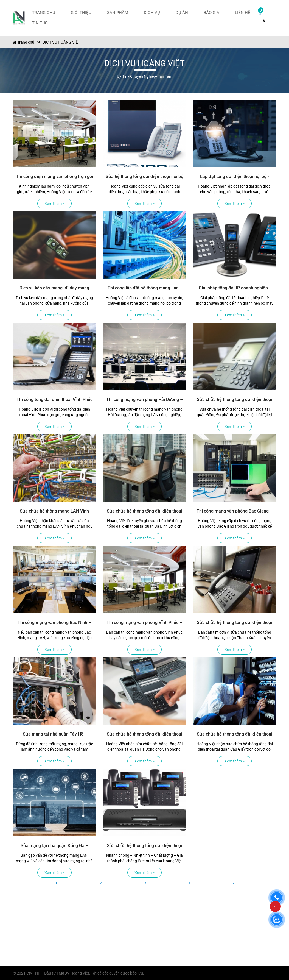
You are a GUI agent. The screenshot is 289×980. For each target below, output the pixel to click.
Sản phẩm (118, 13)
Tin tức (40, 23)
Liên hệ (243, 13)
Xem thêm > (54, 204)
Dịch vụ (152, 13)
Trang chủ (44, 13)
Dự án (182, 13)
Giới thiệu (81, 13)
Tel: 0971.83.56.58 (33, 951)
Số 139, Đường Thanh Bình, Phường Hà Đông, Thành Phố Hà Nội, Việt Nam (41, 938)
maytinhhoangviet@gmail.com (44, 958)
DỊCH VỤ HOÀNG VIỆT (61, 42)
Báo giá (211, 13)
